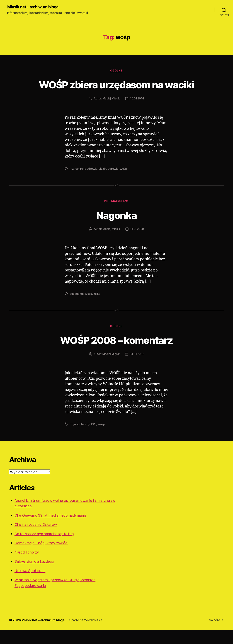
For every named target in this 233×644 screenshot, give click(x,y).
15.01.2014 (137, 112)
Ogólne (117, 71)
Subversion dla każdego (35, 575)
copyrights (77, 307)
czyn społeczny (80, 438)
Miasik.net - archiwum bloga (34, 7)
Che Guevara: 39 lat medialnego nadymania (53, 529)
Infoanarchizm (117, 215)
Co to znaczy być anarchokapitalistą (46, 548)
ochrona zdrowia (86, 182)
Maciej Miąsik (111, 112)
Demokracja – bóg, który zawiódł (43, 557)
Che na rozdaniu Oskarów (37, 538)
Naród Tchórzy (27, 566)
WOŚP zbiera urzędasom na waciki (116, 91)
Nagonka (116, 229)
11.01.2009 (137, 243)
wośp (124, 182)
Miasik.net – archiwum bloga (43, 634)
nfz (72, 182)
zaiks (97, 307)
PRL (94, 438)
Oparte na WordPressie (86, 634)
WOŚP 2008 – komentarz (116, 354)
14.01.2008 (137, 368)
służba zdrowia (109, 182)
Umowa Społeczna (31, 584)
